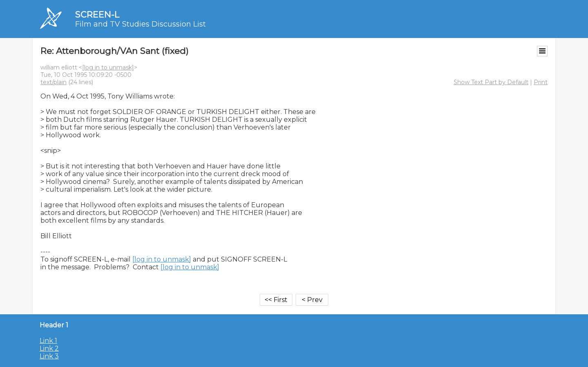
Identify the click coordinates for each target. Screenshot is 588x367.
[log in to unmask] (108, 67)
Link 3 (49, 356)
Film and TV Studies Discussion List (140, 24)
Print (541, 82)
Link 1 (48, 341)
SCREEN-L (97, 15)
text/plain (53, 82)
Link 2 (49, 348)
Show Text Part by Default (491, 82)
